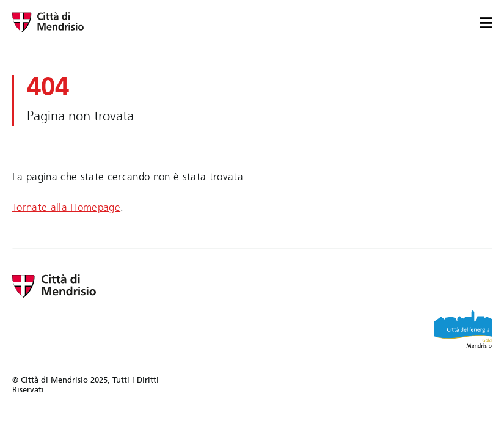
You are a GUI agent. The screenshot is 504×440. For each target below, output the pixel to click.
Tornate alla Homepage (66, 207)
